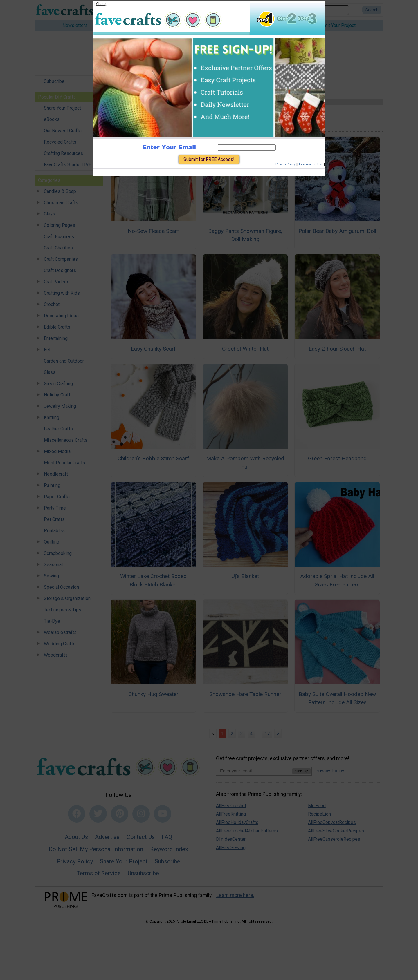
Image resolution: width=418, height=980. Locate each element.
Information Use (311, 164)
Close (101, 4)
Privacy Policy (285, 164)
